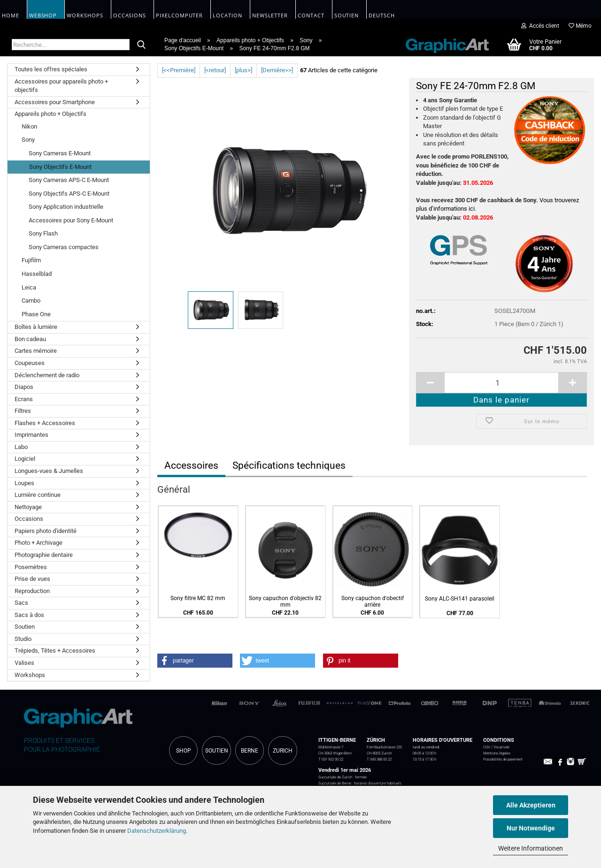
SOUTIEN (217, 751)
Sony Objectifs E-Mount (60, 167)
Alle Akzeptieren (531, 805)
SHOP (184, 751)
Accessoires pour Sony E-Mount (71, 220)
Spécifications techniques (289, 465)
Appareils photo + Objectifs (50, 114)
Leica (29, 287)
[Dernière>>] (277, 70)
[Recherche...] (141, 45)
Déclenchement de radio (47, 375)
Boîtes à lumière (36, 327)
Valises (24, 663)
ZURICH (283, 751)
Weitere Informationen (531, 848)
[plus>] (243, 70)
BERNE (250, 751)
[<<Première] (179, 70)
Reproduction (32, 591)
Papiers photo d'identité (46, 531)
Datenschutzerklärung (157, 831)
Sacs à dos (29, 615)
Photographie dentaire (44, 555)
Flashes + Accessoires (45, 423)
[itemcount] (501, 383)
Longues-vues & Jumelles (49, 471)
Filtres (23, 411)
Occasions (29, 519)
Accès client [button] (540, 26)
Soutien (25, 627)
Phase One (36, 314)
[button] (195, 661)
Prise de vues (32, 579)
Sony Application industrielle (66, 207)
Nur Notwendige (531, 828)
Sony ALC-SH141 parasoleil (460, 599)
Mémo (580, 26)
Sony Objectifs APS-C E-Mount (69, 194)
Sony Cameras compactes (64, 247)
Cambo (31, 301)
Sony (28, 140)
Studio (23, 639)
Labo (21, 447)
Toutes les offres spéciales (51, 69)
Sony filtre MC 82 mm (198, 598)
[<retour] (215, 70)
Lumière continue (38, 495)
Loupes (24, 483)
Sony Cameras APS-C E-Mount (69, 180)
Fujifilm (31, 260)
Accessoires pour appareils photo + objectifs (61, 86)
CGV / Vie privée (496, 747)
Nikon (29, 126)
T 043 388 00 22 (379, 759)
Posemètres (31, 567)
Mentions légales (497, 753)
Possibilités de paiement (503, 759)
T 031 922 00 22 (331, 759)
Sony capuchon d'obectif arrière (373, 602)
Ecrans (24, 399)
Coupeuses (30, 363)
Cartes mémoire (36, 351)
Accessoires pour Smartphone (55, 102)
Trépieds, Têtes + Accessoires (55, 651)
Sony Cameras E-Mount (60, 153)
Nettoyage (28, 507)
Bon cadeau (30, 339)
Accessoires (191, 465)
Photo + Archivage (39, 543)
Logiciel (25, 459)
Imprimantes (31, 435)
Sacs (21, 603)
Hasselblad (37, 274)
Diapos (24, 387)
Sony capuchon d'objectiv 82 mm (285, 602)
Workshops (30, 675)
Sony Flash (43, 233)
